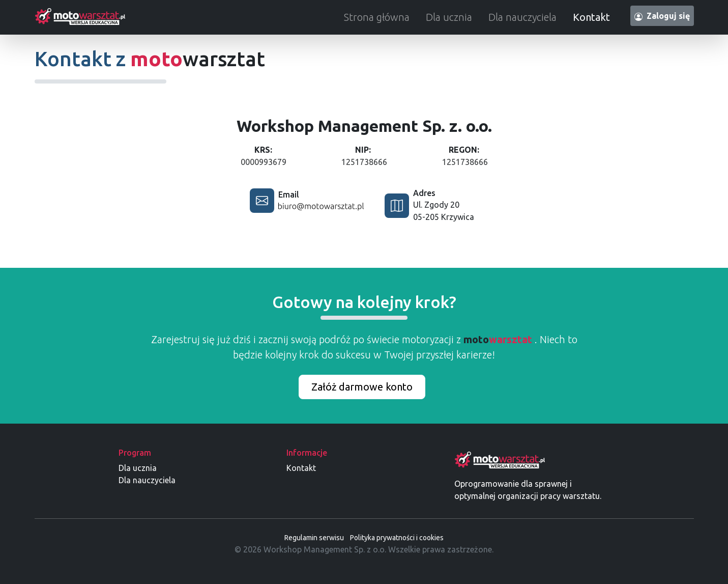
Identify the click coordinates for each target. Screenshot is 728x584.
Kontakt (591, 17)
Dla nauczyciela (522, 17)
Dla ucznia (449, 17)
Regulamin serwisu (314, 538)
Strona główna (377, 17)
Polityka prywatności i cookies (397, 538)
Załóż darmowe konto (362, 387)
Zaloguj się (662, 16)
